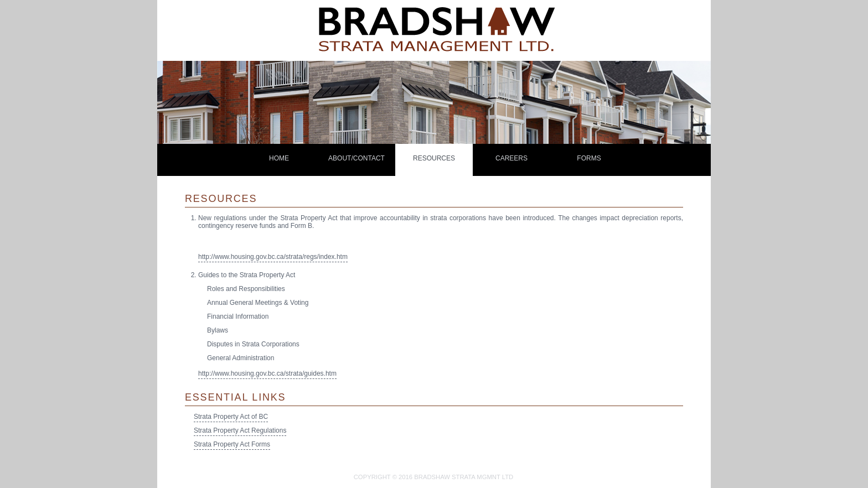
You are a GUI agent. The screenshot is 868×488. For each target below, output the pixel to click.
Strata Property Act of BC (231, 417)
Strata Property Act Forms (232, 444)
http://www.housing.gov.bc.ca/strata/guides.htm (267, 373)
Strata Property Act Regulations (240, 430)
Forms (589, 158)
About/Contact (356, 158)
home (279, 158)
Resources (434, 158)
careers (512, 158)
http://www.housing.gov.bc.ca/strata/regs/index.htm (273, 257)
